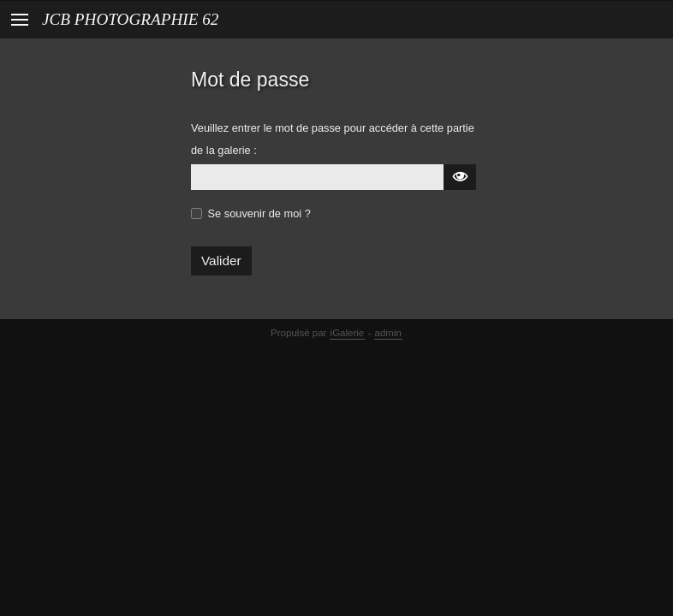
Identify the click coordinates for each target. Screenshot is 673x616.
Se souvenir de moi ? (259, 213)
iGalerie (348, 333)
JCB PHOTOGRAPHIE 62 (130, 19)
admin (388, 333)
